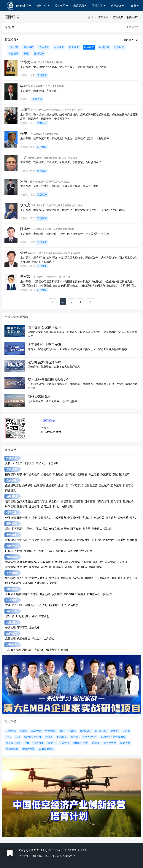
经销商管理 (61, 562)
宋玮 (24, 181)
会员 (135, 6)
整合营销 (34, 567)
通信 (64, 605)
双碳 (26, 54)
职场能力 (12, 645)
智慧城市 (29, 47)
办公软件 (39, 650)
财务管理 (12, 589)
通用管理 (12, 496)
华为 (8, 616)
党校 (8, 463)
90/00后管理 (118, 578)
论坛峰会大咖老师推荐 (45, 362)
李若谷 (25, 86)
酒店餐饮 (73, 605)
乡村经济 (59, 47)
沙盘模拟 (54, 501)
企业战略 (12, 480)
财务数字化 (94, 594)
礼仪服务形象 (13, 650)
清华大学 (41, 463)
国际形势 (14, 47)
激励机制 (90, 578)
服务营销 (10, 567)
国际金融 (58, 540)
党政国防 (12, 623)
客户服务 (98, 562)
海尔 (28, 616)
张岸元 (25, 134)
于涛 (24, 157)
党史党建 (34, 628)
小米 (35, 616)
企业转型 (63, 485)
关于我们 (24, 856)
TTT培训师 (103, 578)
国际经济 (132, 17)
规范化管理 (41, 501)
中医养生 (29, 529)
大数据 (28, 551)
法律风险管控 (25, 501)
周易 (45, 529)
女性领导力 (45, 518)
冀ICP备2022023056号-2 (60, 856)
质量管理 (10, 639)
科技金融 (34, 540)
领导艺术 (12, 513)
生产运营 (49, 639)
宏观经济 (118, 17)
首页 (91, 17)
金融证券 (70, 540)
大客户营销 (95, 567)
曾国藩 (65, 529)
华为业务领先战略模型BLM (48, 379)
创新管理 (67, 506)
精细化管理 (103, 501)
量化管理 (116, 501)
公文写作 (63, 650)
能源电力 (54, 605)
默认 (126, 40)
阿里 (21, 616)
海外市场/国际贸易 (28, 562)
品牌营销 (74, 562)
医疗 (45, 605)
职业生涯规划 (13, 583)
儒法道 (107, 529)
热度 (131, 40)
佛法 (38, 529)
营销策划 (10, 562)
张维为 (25, 62)
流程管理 (78, 501)
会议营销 (110, 562)
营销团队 (82, 567)
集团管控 (128, 485)
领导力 (134, 518)
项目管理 (10, 501)
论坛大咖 (53, 463)
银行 (21, 605)
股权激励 (10, 540)
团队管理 (22, 518)
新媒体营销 (47, 562)
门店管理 (122, 562)
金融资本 (37, 99)
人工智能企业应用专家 (45, 345)
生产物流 (12, 633)
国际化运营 (91, 485)
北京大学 (29, 463)
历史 (8, 529)
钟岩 (24, 253)
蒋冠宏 (25, 277)
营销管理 (12, 557)
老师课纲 (80, 6)
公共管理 (10, 628)
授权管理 (66, 501)
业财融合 (80, 594)
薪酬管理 (66, 578)
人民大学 (17, 463)
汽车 (15, 605)
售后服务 (22, 567)
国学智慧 (12, 524)
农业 (8, 605)
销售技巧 (70, 567)
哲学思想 (17, 529)
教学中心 (43, 6)
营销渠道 (58, 567)
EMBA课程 (23, 6)
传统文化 (54, 529)
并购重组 (120, 540)
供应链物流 (24, 639)
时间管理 (10, 506)
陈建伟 (25, 229)
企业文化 (51, 583)
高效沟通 (123, 518)
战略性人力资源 (38, 578)
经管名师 (61, 6)
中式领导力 (59, 518)
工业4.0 (50, 551)
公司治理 (46, 506)
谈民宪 (25, 205)
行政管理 (78, 578)
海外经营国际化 (39, 397)
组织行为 (22, 578)
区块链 (9, 551)
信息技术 (73, 551)
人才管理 (39, 583)
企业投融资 (83, 540)
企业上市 (96, 540)
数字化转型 (86, 551)
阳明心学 (76, 529)
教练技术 (128, 501)
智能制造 (61, 551)
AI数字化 (12, 546)
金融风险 (22, 540)
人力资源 (12, 573)
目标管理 (90, 501)
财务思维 (45, 594)
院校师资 (12, 458)
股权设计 (108, 540)
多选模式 (132, 27)
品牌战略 (28, 485)
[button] (13, 27)
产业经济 (74, 47)
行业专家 (12, 600)
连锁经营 (46, 567)
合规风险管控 (13, 594)
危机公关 (99, 518)
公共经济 (44, 47)
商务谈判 (111, 518)
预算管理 (57, 594)
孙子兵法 (97, 529)
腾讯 (15, 616)
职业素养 (51, 650)
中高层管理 (74, 518)
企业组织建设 (13, 485)
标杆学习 (12, 611)
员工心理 (132, 578)
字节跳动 (44, 616)
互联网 (18, 551)
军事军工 (22, 628)
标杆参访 (117, 6)
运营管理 (22, 506)
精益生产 (37, 639)
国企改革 (104, 485)
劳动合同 (28, 583)
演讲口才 (87, 518)
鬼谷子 (86, 529)
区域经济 (39, 54)
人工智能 (38, 551)
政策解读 (14, 54)
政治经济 (119, 47)
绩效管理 (54, 578)
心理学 (33, 518)
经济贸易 (104, 47)
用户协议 (37, 856)
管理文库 (98, 6)
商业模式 (10, 490)
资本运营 (42, 123)
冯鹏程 (25, 110)
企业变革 (51, 485)
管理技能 (10, 518)
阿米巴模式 (77, 485)
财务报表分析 (30, 594)
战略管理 (39, 485)
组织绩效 (10, 578)
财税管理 (107, 594)
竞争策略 (116, 485)
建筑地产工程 (33, 605)
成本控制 (69, 594)
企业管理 (34, 506)
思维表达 (28, 650)
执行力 (57, 506)
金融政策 (132, 540)
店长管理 (86, 562)
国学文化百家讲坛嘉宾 (45, 327)
